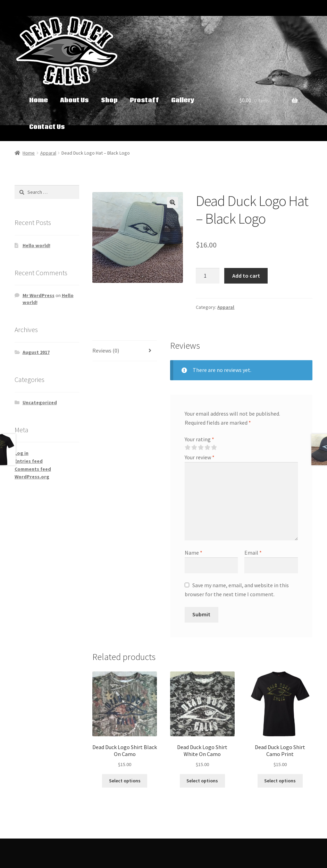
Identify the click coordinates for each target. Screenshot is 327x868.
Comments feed (33, 469)
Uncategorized (40, 402)
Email (253, 553)
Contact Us (47, 127)
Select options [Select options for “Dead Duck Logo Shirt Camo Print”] (280, 781)
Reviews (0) (106, 350)
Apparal (48, 153)
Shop (109, 100)
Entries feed (29, 461)
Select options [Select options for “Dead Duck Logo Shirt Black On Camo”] (125, 781)
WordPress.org (32, 477)
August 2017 (36, 352)
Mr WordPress (39, 295)
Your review (200, 457)
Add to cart (246, 276)
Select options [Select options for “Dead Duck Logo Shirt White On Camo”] (202, 781)
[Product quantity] (208, 276)
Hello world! (36, 245)
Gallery (183, 100)
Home (39, 100)
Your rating (199, 439)
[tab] (125, 351)
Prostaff (144, 100)
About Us (74, 100)
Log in (22, 453)
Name (194, 553)
